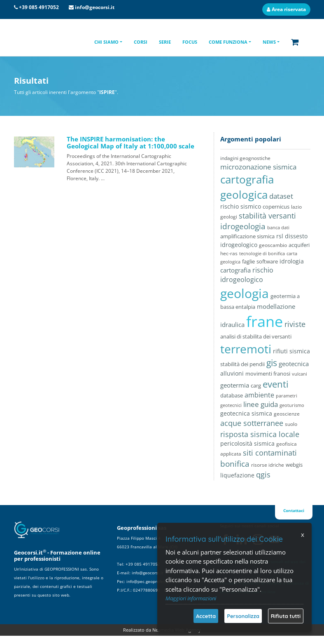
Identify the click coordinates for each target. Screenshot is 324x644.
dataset (281, 196)
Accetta (206, 616)
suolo (291, 424)
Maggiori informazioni (191, 598)
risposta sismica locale (260, 434)
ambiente (259, 395)
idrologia (292, 261)
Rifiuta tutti (286, 616)
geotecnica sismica (246, 414)
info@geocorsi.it (95, 7)
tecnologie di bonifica (262, 253)
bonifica (235, 464)
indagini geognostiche (245, 158)
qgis (263, 475)
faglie (248, 261)
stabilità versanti (267, 216)
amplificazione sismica (247, 236)
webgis (294, 465)
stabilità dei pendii (242, 364)
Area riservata (286, 9)
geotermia (235, 385)
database (232, 395)
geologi (229, 217)
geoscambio (273, 245)
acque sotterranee (252, 423)
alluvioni (232, 373)
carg (256, 386)
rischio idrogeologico (247, 275)
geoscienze (287, 414)
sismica (300, 351)
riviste (295, 324)
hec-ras (229, 253)
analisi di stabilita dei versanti (256, 337)
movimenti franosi (268, 374)
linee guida (261, 404)
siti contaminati (270, 453)
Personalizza (243, 616)
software (267, 262)
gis (272, 363)
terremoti (246, 349)
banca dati (278, 227)
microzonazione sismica (258, 167)
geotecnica (294, 364)
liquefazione (237, 475)
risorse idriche (268, 465)
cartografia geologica (247, 187)
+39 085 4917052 (39, 7)
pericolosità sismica (247, 444)
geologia (245, 293)
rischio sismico (241, 206)
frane (265, 321)
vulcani (300, 374)
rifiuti (280, 351)
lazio (296, 207)
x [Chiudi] (303, 535)
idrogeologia (243, 226)
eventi (276, 384)
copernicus (276, 207)
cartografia (235, 270)
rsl (280, 236)
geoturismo (292, 405)
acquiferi (299, 245)
